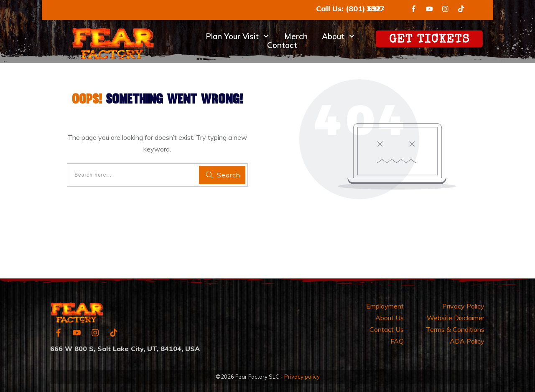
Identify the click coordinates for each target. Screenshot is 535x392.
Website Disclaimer (456, 318)
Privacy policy (302, 377)
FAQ (397, 341)
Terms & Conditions (455, 329)
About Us (390, 318)
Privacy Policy (463, 306)
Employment (385, 306)
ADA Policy (467, 341)
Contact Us (387, 329)
